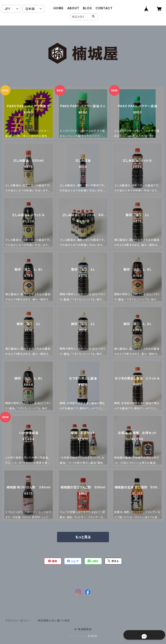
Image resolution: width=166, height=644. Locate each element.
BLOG (87, 8)
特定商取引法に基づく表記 (54, 621)
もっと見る (83, 537)
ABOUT (73, 8)
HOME (58, 8)
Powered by (83, 636)
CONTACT (104, 8)
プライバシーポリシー (18, 621)
